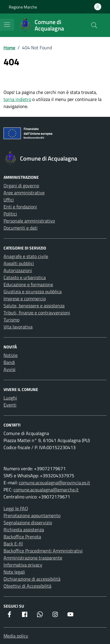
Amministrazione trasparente (33, 558)
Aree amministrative (24, 193)
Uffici (9, 200)
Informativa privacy (23, 565)
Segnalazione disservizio (28, 522)
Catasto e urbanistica (25, 277)
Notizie (11, 355)
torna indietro (17, 99)
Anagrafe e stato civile (26, 256)
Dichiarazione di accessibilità (32, 579)
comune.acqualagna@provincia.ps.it (54, 483)
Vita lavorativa (18, 327)
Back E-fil (13, 544)
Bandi (9, 362)
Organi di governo (21, 186)
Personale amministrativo (29, 221)
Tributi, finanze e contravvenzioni (37, 313)
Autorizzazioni (18, 270)
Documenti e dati (21, 228)
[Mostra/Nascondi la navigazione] (7, 25)
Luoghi (10, 398)
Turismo (11, 320)
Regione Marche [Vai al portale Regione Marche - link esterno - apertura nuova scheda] (23, 7)
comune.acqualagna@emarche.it (46, 490)
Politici (10, 214)
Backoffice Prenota (22, 537)
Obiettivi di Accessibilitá (27, 586)
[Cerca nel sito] (94, 25)
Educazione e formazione (28, 284)
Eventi (10, 405)
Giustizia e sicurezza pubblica (33, 291)
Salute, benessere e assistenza (34, 306)
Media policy (16, 636)
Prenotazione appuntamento (32, 515)
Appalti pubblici (19, 263)
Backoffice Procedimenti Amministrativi (43, 551)
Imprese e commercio (25, 299)
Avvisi (10, 369)
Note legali (14, 572)
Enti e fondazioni (20, 207)
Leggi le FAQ (16, 508)
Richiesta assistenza (24, 530)
